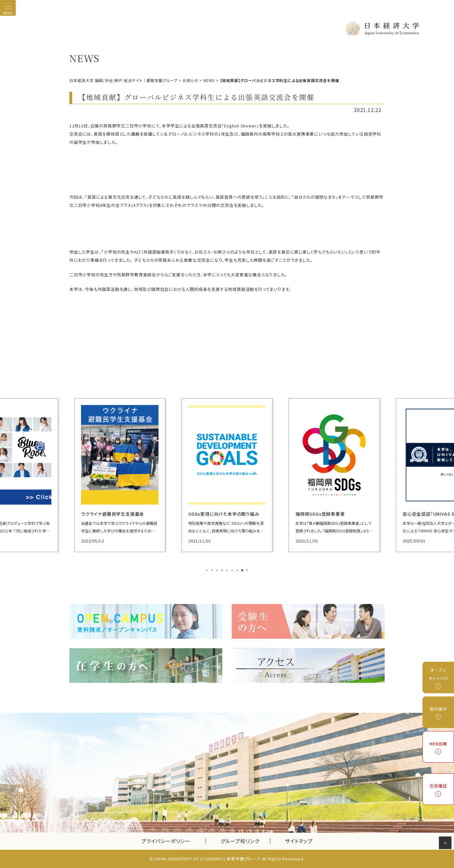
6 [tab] (233, 571)
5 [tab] (228, 571)
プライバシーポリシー (166, 841)
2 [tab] (212, 571)
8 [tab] (243, 571)
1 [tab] (207, 571)
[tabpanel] (72, 475)
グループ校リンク (245, 841)
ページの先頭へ (446, 844)
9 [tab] (248, 571)
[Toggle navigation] (8, 8)
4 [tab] (223, 571)
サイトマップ (299, 841)
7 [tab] (238, 571)
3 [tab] (218, 571)
